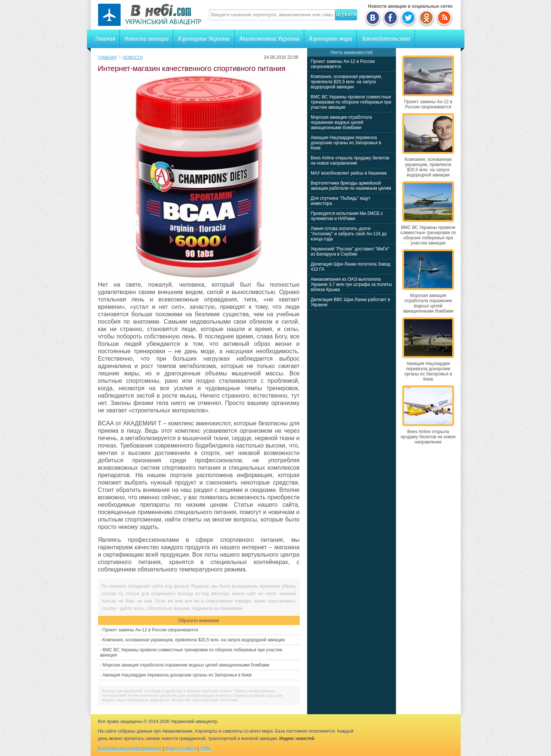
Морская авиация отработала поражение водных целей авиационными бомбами (186, 665)
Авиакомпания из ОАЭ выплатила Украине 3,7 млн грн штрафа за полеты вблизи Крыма (351, 284)
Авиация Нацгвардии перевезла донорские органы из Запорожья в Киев (177, 675)
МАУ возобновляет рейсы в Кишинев (349, 173)
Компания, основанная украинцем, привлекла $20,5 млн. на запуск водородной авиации (194, 640)
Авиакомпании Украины (269, 39)
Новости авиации (146, 39)
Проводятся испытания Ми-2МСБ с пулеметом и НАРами (347, 216)
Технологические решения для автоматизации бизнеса (179, 695)
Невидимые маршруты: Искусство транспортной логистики (182, 700)
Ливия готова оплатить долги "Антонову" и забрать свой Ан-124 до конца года (349, 234)
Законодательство (386, 39)
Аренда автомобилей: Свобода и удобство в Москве (151, 691)
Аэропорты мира (330, 39)
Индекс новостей (297, 739)
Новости (132, 57)
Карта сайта (181, 748)
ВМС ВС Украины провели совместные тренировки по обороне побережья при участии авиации (351, 102)
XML (206, 748)
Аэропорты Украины (204, 39)
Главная (105, 39)
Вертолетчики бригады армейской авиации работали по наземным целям (351, 186)
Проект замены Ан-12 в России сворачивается (150, 630)
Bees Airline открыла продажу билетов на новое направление (350, 161)
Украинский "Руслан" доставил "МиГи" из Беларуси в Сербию (350, 252)
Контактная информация (130, 748)
